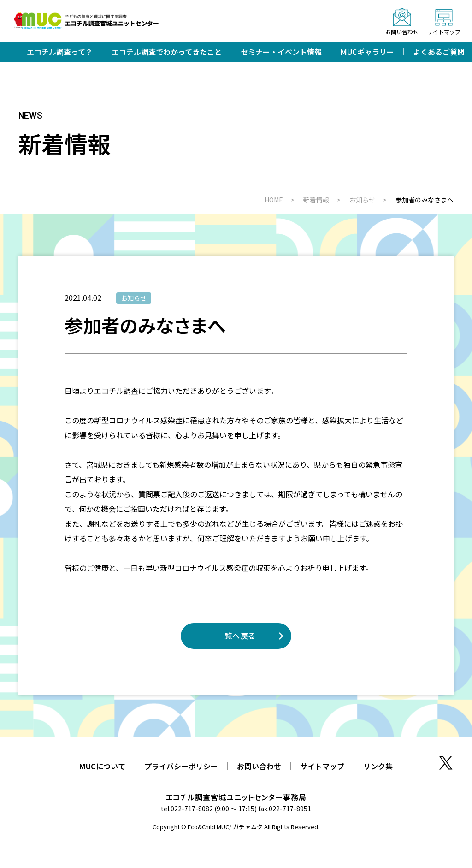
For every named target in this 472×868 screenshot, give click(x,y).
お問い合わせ (259, 766)
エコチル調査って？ (60, 52)
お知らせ (134, 298)
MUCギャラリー (367, 52)
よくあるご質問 (439, 52)
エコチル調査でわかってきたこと (167, 52)
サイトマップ (322, 766)
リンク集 (378, 766)
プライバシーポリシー (181, 766)
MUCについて (102, 766)
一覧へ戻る (236, 636)
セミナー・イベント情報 (281, 52)
